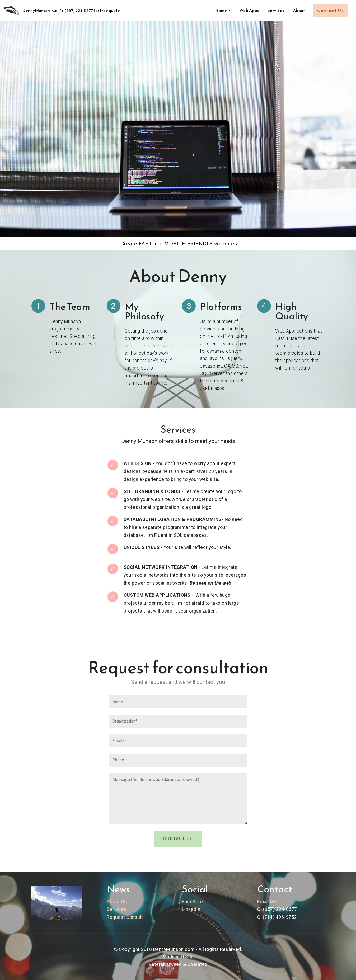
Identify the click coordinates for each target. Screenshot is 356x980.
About (299, 10)
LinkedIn (191, 909)
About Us (117, 902)
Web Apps (249, 10)
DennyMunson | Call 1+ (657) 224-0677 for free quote (71, 10)
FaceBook (193, 902)
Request (116, 917)
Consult (135, 917)
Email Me (267, 902)
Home (221, 10)
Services (276, 10)
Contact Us (331, 10)
